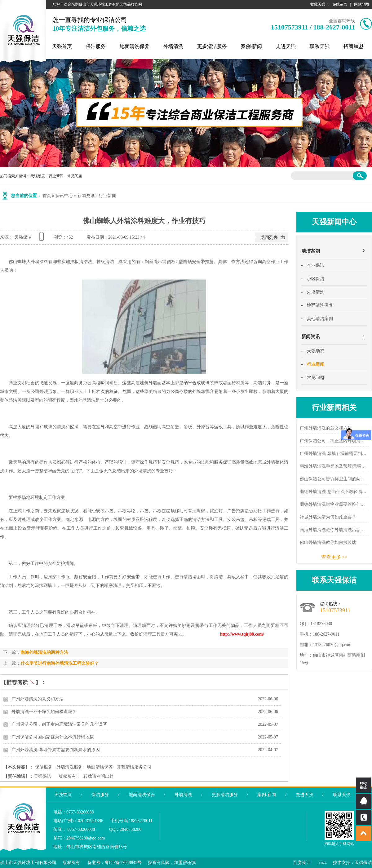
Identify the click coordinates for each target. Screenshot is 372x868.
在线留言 (340, 4)
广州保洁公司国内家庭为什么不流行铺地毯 (53, 737)
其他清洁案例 (320, 319)
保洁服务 (96, 46)
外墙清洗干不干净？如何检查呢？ (44, 712)
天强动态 (38, 176)
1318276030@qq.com (332, 645)
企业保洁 (316, 265)
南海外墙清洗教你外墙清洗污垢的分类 (334, 530)
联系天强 (320, 46)
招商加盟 (353, 46)
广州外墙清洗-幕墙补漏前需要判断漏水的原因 (56, 750)
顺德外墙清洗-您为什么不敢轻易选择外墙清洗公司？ (334, 492)
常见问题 (75, 176)
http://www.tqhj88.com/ (242, 634)
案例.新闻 (267, 795)
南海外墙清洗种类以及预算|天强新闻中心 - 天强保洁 (334, 466)
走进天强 (286, 46)
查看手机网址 (42, 239)
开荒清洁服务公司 (134, 767)
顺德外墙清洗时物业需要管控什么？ (334, 504)
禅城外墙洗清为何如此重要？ (328, 517)
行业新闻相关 (334, 408)
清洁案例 (311, 251)
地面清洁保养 (100, 767)
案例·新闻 (251, 46)
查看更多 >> (334, 557)
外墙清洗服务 (69, 767)
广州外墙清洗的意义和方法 (38, 699)
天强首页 (62, 46)
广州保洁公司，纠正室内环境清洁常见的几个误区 (59, 724)
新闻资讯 (86, 196)
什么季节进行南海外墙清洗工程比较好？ (60, 663)
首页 (47, 196)
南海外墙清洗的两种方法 (44, 652)
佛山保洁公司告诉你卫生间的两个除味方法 (334, 479)
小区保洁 (316, 279)
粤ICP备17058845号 (123, 863)
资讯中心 (64, 196)
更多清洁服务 (212, 46)
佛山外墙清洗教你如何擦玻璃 (328, 542)
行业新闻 (56, 176)
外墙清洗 (173, 46)
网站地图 (361, 4)
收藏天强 (318, 4)
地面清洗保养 (135, 46)
